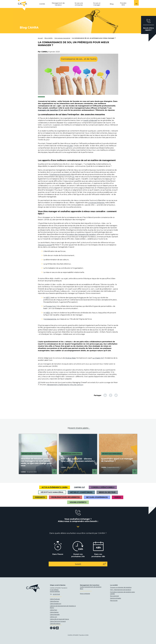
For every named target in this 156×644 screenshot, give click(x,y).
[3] (70, 245)
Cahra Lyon (53, 617)
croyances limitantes (96, 203)
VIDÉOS (118, 497)
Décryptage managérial (52, 492)
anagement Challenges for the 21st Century (66, 385)
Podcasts (40, 497)
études (70, 146)
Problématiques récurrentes (66, 497)
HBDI (48, 313)
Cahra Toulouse (55, 599)
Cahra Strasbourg (56, 604)
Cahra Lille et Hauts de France (59, 619)
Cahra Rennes (54, 601)
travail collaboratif (90, 120)
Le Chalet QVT (98, 358)
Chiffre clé (79, 487)
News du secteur (107, 492)
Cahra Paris (53, 610)
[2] (73, 177)
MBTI (48, 298)
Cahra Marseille (55, 615)
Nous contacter (85, 594)
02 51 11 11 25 (56, 594)
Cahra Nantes (54, 612)
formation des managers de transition (81, 234)
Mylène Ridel (71, 358)
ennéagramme (50, 319)
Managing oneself (45, 245)
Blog (82, 589)
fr (136, 4)
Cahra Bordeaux (55, 624)
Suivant (91, 564)
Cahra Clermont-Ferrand (58, 621)
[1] (59, 110)
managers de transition (48, 110)
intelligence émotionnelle (60, 174)
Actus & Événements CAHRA (55, 487)
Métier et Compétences (81, 492)
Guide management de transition (91, 587)
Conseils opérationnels (103, 487)
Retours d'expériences (97, 497)
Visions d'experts (78, 502)
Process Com (51, 306)
